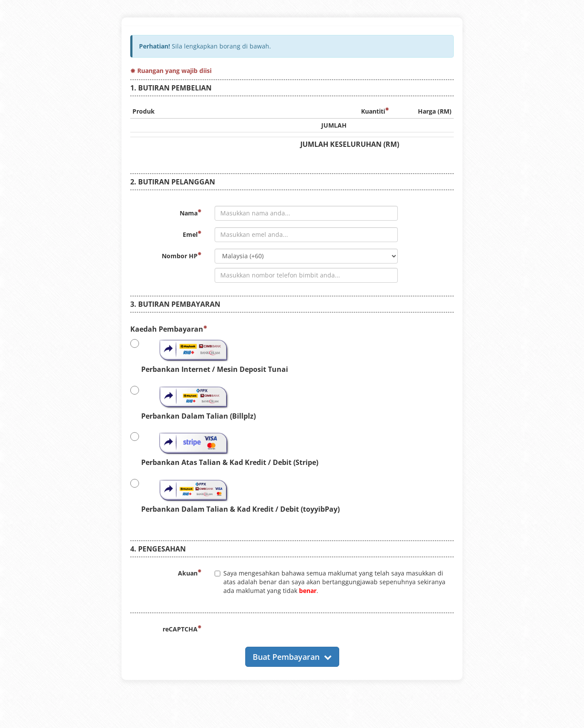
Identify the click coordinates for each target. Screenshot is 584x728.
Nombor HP (182, 256)
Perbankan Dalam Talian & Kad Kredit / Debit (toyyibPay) (235, 496)
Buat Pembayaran (292, 657)
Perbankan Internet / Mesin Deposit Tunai (209, 356)
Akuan (190, 573)
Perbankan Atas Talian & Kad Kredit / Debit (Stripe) (224, 449)
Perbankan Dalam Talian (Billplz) (193, 402)
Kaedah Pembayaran (169, 329)
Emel (192, 234)
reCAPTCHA (182, 629)
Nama (191, 213)
